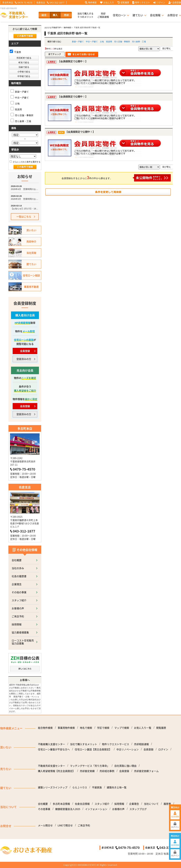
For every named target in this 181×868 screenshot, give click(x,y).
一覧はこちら (24, 217)
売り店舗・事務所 (122, 42)
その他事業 (44, 809)
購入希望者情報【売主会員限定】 (56, 771)
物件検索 (91, 2)
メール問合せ (45, 825)
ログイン (159, 2)
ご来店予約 (18, 616)
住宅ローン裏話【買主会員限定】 (93, 749)
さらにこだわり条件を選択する (25, 162)
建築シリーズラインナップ (53, 787)
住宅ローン (119, 15)
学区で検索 (103, 728)
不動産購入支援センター (51, 744)
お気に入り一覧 (143, 728)
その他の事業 (19, 592)
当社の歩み (18, 568)
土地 (102, 42)
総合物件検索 (45, 728)
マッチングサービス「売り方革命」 (90, 766)
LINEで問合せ (65, 825)
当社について (151, 804)
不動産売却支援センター (51, 766)
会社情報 (155, 15)
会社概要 (17, 560)
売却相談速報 (141, 744)
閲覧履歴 (123, 2)
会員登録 (175, 2)
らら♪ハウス (80, 787)
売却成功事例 (107, 771)
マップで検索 (122, 728)
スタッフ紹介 (19, 600)
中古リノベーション (128, 749)
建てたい (138, 15)
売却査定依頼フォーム (146, 771)
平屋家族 (97, 787)
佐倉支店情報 (82, 804)
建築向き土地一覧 (117, 787)
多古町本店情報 (61, 804)
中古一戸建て (92, 42)
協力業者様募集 (20, 632)
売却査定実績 (87, 771)
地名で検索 (86, 728)
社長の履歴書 (19, 576)
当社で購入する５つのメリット (85, 15)
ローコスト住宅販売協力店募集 (23, 642)
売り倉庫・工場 (139, 42)
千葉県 (15, 52)
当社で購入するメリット (84, 744)
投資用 (109, 42)
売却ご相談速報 (103, 15)
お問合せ (173, 15)
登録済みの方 (24, 359)
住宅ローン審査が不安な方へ (54, 749)
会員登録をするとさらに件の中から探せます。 (116, 178)
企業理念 (17, 584)
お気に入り (107, 2)
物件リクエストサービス (116, 744)
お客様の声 (18, 608)
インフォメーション (96, 809)
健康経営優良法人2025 (68, 809)
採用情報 (17, 624)
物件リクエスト (141, 2)
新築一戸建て (78, 42)
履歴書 (167, 804)
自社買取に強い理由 (125, 766)
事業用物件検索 (66, 728)
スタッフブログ (138, 809)
